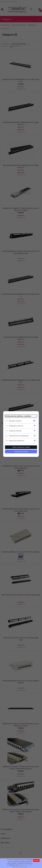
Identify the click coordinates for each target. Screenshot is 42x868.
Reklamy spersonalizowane (17, 441)
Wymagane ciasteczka (15, 421)
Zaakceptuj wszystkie (21, 451)
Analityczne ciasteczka (15, 431)
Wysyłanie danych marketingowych (19, 436)
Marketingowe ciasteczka (16, 426)
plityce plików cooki (27, 865)
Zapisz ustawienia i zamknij (21, 447)
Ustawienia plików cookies (18, 416)
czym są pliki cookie (21, 867)
